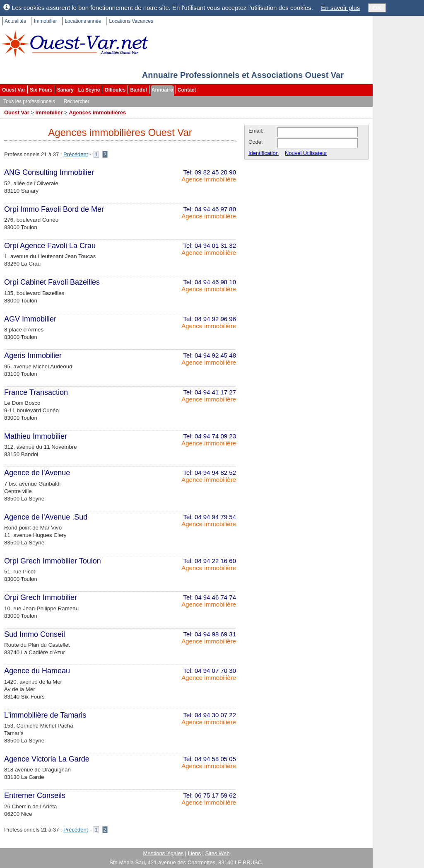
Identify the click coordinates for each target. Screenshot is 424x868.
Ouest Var (14, 90)
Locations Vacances (131, 21)
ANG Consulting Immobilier (49, 172)
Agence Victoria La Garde (47, 759)
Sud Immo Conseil (35, 634)
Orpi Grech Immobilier (41, 597)
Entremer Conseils (35, 795)
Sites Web (217, 853)
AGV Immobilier (30, 319)
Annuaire (162, 90)
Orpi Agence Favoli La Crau (50, 246)
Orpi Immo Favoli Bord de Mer (54, 209)
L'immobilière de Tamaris (45, 715)
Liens (194, 853)
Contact (187, 90)
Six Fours (41, 90)
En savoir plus (340, 8)
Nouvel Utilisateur (306, 153)
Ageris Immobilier (33, 355)
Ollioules (115, 90)
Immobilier (45, 21)
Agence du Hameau (37, 671)
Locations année (83, 21)
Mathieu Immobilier (36, 436)
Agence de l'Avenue (37, 473)
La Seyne (89, 90)
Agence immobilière (209, 179)
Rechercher (77, 102)
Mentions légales (164, 853)
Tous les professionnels (29, 102)
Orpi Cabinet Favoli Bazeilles (52, 282)
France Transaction (36, 392)
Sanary (65, 90)
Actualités (15, 21)
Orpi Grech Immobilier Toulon (53, 561)
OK (377, 8)
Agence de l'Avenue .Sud (46, 517)
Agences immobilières (97, 112)
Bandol (139, 90)
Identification (264, 153)
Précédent (76, 154)
